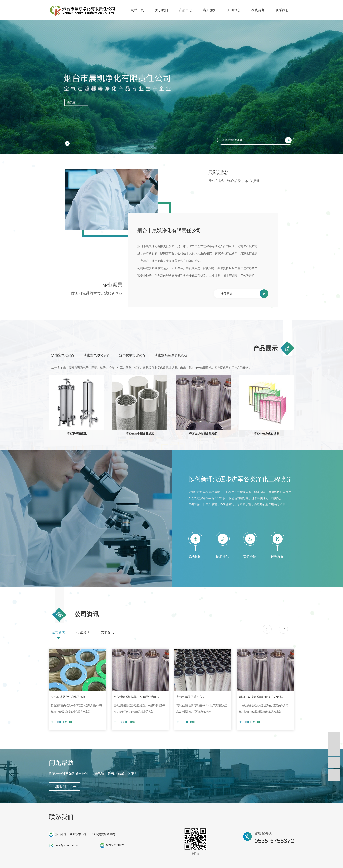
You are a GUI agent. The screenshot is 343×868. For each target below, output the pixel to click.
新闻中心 (234, 10)
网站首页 (137, 10)
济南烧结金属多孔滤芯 (171, 355)
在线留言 (258, 10)
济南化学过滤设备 (132, 355)
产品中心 (186, 10)
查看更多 (227, 294)
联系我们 (282, 10)
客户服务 (210, 10)
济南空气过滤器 (63, 355)
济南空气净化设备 (97, 355)
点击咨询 (59, 786)
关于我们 (161, 10)
